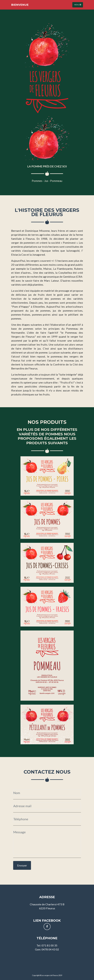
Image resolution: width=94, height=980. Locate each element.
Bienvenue (20, 5)
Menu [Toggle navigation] (78, 5)
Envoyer (22, 865)
